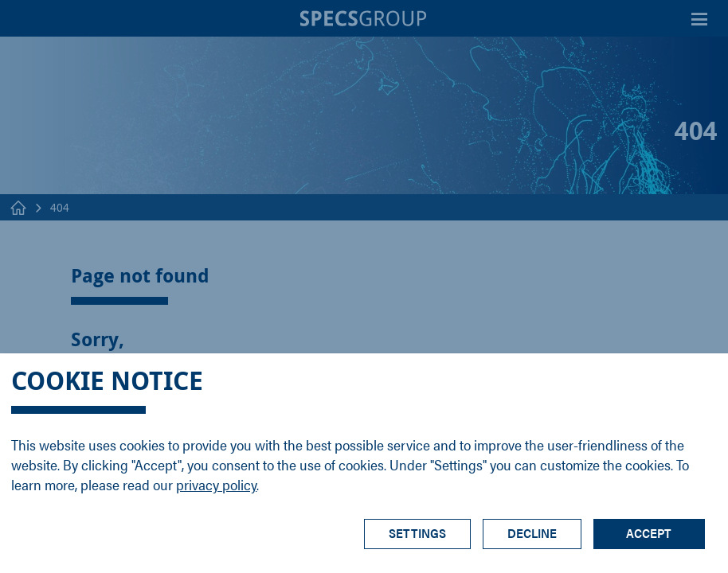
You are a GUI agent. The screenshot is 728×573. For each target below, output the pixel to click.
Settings (417, 533)
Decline (532, 533)
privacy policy (216, 484)
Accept (649, 533)
